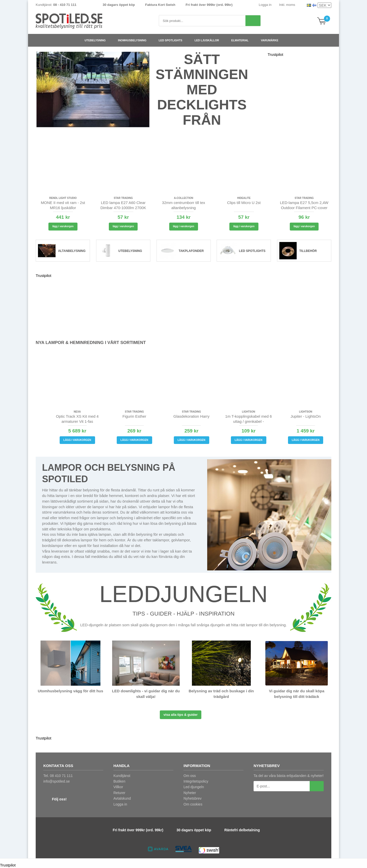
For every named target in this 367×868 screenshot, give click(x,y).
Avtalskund (122, 798)
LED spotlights (173, 40)
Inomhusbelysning (134, 40)
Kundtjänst (122, 776)
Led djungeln (194, 787)
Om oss (190, 776)
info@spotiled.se (57, 781)
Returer (119, 793)
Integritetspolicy (196, 781)
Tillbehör (308, 251)
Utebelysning (97, 40)
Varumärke (272, 40)
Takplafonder (191, 251)
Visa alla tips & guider (181, 715)
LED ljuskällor (209, 40)
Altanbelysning (72, 251)
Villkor (118, 787)
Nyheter (190, 793)
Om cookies (193, 804)
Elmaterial (242, 40)
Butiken (119, 781)
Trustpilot (275, 54)
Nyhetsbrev (193, 798)
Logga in (265, 5)
